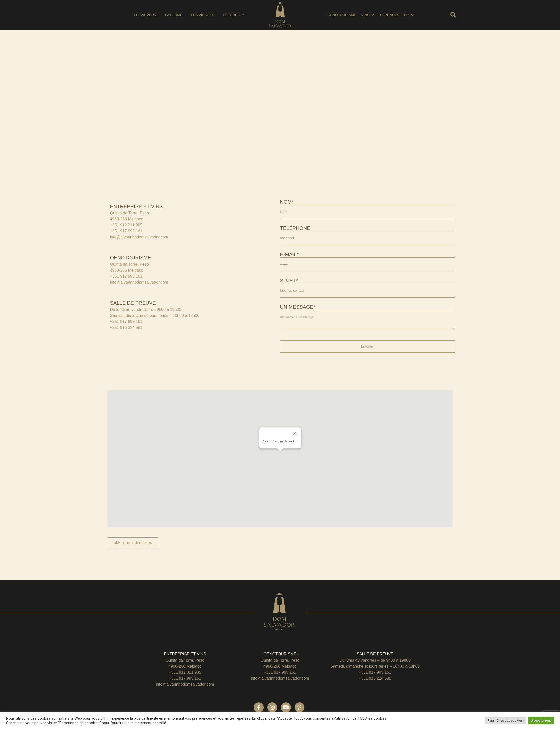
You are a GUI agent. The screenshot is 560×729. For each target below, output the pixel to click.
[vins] (368, 15)
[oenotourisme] (342, 15)
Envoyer (368, 350)
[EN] (409, 15)
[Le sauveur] (145, 15)
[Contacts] (390, 15)
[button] (453, 15)
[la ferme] (174, 15)
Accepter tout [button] (541, 720)
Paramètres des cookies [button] (505, 720)
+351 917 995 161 (126, 231)
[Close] (295, 437)
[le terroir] (233, 15)
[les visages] (203, 15)
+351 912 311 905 (126, 225)
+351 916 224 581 (126, 327)
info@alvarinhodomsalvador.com (139, 237)
